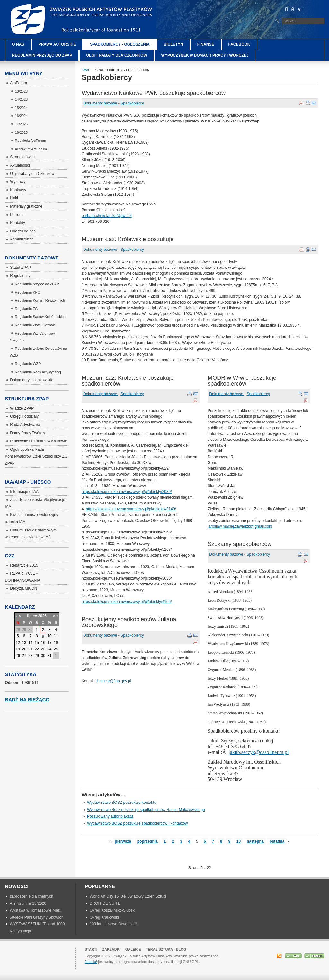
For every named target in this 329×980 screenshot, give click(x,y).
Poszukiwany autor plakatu (110, 816)
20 (24, 649)
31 (49, 656)
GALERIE (133, 949)
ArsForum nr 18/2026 (28, 903)
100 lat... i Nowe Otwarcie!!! (113, 924)
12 (18, 643)
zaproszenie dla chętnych (31, 896)
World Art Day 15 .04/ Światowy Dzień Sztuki (128, 896)
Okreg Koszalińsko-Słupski (113, 910)
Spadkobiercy (132, 103)
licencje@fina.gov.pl (114, 681)
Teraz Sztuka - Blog (166, 949)
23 (43, 649)
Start (85, 70)
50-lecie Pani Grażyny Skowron (36, 917)
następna (255, 841)
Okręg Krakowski (104, 917)
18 (56, 643)
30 (43, 656)
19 (18, 649)
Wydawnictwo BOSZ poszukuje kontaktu (122, 803)
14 (30, 643)
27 (24, 656)
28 (30, 656)
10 (239, 841)
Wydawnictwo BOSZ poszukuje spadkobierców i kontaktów (137, 823)
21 (30, 649)
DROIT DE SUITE (105, 903)
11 (56, 636)
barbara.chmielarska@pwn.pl (107, 216)
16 (43, 643)
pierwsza (123, 841)
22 (37, 649)
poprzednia (147, 841)
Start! (91, 949)
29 (37, 656)
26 (18, 656)
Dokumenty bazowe (101, 103)
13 (24, 643)
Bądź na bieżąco (27, 699)
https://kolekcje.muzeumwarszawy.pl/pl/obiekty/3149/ (131, 509)
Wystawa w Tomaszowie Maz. (35, 910)
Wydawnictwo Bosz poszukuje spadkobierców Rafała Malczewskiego (146, 810)
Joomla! (91, 962)
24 (49, 649)
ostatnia (277, 841)
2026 (42, 616)
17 (49, 643)
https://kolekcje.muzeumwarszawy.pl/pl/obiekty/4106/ (127, 602)
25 (56, 649)
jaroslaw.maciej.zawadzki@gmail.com (240, 526)
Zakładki (111, 949)
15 (37, 643)
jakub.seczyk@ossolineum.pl (258, 752)
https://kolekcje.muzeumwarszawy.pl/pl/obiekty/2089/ (127, 492)
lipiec (32, 616)
